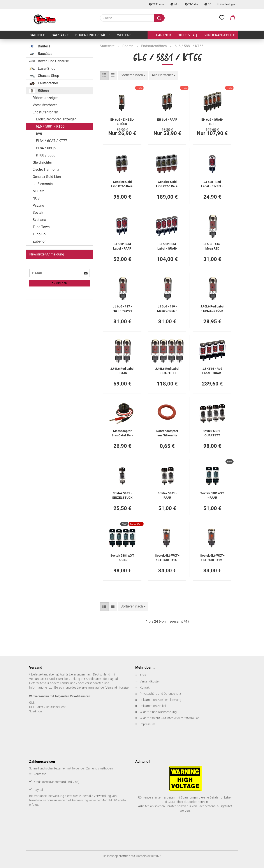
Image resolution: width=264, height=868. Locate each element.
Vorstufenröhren (45, 105)
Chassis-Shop (44, 76)
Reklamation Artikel (153, 706)
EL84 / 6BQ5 (46, 148)
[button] (233, 18)
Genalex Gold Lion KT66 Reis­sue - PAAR (122, 184)
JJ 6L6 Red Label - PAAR (122, 371)
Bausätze (60, 35)
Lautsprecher (44, 83)
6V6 (39, 134)
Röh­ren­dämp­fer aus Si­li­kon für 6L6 (167, 433)
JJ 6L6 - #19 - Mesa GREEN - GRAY (167, 308)
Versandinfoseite (117, 687)
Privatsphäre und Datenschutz (160, 694)
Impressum (147, 724)
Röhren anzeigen (46, 98)
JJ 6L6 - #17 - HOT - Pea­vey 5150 (122, 308)
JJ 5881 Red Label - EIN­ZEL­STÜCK (212, 184)
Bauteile (37, 35)
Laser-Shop (42, 69)
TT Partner (161, 35)
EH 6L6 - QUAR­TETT (212, 121)
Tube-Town (41, 227)
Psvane (38, 206)
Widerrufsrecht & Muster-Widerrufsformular (169, 718)
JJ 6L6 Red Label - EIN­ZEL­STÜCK (212, 308)
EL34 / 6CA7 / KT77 (51, 141)
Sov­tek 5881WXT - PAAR (212, 495)
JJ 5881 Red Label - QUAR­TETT (167, 246)
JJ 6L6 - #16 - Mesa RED (212, 246)
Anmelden (60, 283)
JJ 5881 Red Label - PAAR (122, 246)
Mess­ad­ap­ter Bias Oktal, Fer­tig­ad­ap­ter (122, 433)
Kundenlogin (226, 4)
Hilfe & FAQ (187, 35)
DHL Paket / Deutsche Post (47, 707)
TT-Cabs (191, 4)
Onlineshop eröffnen (117, 856)
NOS (36, 198)
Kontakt (145, 687)
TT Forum (157, 4)
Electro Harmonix (46, 169)
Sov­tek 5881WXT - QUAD (122, 557)
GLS (32, 703)
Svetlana (39, 220)
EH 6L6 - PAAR (167, 120)
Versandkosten (150, 681)
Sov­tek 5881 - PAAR (167, 495)
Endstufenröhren (45, 112)
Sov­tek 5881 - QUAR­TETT (212, 433)
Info (174, 4)
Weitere (124, 35)
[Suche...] (159, 18)
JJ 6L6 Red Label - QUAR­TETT (167, 371)
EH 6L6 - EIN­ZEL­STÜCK (122, 121)
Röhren (39, 91)
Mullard (39, 191)
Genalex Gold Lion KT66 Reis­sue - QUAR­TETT (167, 184)
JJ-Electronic (43, 184)
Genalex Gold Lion (47, 177)
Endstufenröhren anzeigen (56, 119)
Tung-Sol (40, 234)
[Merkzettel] (222, 18)
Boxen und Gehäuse (93, 35)
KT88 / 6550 (46, 155)
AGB (143, 675)
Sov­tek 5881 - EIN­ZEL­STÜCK (122, 495)
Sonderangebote (219, 35)
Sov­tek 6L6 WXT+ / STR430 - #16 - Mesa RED (167, 557)
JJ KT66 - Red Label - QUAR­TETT (212, 371)
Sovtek (38, 213)
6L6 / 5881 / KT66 (50, 126)
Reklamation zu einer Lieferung (160, 700)
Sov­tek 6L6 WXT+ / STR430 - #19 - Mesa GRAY (212, 557)
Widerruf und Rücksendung (158, 712)
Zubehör (39, 241)
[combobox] (133, 75)
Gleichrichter (42, 162)
